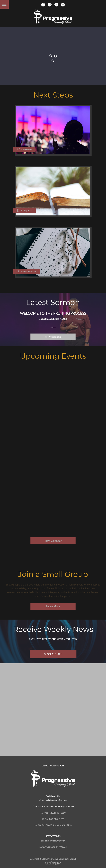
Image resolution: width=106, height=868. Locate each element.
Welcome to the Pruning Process (53, 313)
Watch (53, 328)
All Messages (53, 337)
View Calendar (53, 541)
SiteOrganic (53, 863)
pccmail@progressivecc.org (55, 800)
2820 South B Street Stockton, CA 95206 (54, 807)
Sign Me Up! (53, 654)
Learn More (53, 606)
